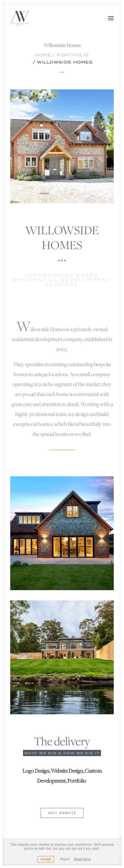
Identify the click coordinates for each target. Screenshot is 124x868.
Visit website (62, 813)
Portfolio (73, 55)
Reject (65, 859)
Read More (82, 859)
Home (43, 55)
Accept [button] (46, 859)
